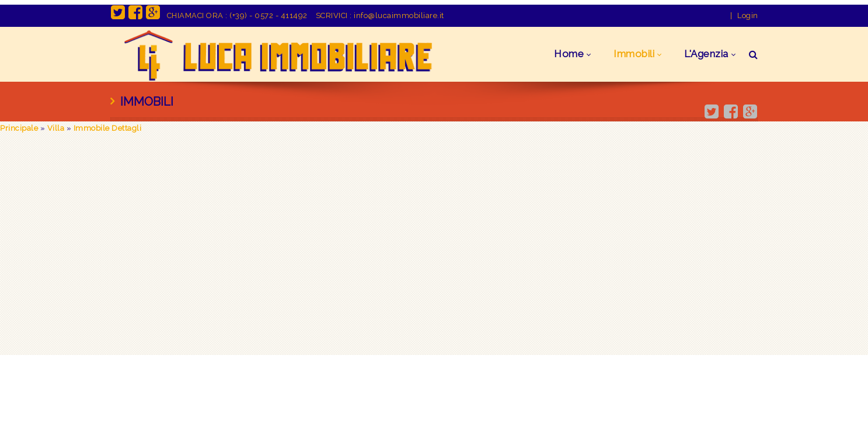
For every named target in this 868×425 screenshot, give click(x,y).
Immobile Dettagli (108, 128)
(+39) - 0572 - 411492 (269, 15)
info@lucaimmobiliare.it (399, 15)
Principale (19, 128)
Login (748, 15)
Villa (56, 128)
